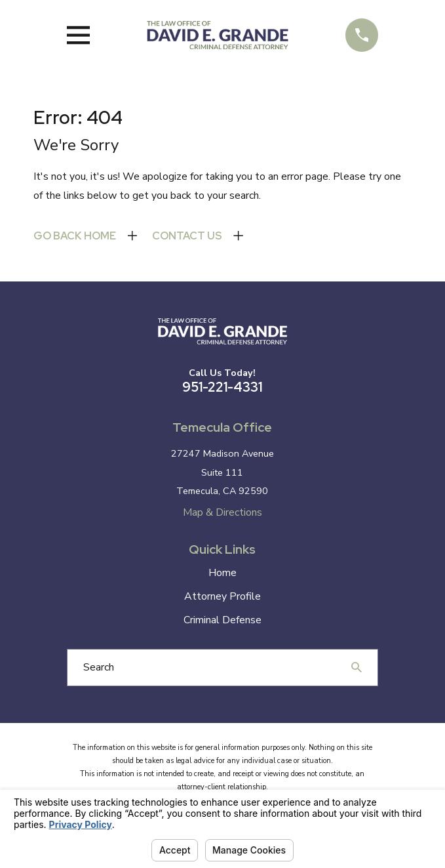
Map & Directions (222, 512)
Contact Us (187, 236)
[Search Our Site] (357, 667)
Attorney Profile (222, 596)
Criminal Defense (222, 620)
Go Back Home (75, 236)
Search (99, 667)
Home (222, 573)
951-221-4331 (222, 387)
